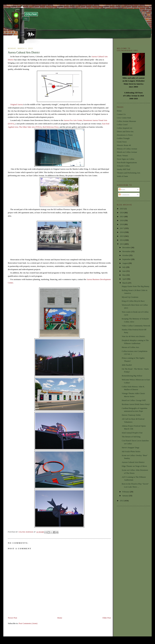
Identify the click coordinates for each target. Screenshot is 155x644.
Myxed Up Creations (130, 297)
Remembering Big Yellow (132, 376)
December (127, 247)
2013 (122, 244)
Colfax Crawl (122, 125)
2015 (122, 236)
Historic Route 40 (124, 145)
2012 (122, 501)
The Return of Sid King (131, 437)
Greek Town (122, 142)
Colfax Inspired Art (124, 128)
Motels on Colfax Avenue (127, 152)
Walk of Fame (122, 176)
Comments (124, 195)
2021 (122, 216)
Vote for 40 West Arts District (133, 336)
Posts (122, 190)
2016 (122, 232)
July (124, 267)
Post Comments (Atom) (28, 623)
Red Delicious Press (51, 127)
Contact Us (121, 114)
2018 (122, 224)
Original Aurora (17, 104)
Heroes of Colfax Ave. (130, 347)
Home (60, 618)
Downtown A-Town (125, 135)
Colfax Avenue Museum (126, 121)
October (126, 255)
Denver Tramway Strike (131, 415)
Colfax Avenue (26, 532)
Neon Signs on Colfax (126, 159)
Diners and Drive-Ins (125, 131)
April (125, 279)
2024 (122, 213)
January (126, 496)
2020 (122, 220)
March (125, 283)
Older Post (107, 618)
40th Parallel (127, 365)
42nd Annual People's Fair (132, 433)
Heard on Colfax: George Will (134, 400)
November (127, 251)
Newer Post (12, 618)
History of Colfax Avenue (127, 149)
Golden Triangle (123, 138)
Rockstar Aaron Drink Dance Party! (136, 404)
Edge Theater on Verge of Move (134, 466)
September (127, 259)
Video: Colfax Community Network (136, 326)
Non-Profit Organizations (127, 162)
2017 (122, 228)
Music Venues (122, 156)
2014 (122, 240)
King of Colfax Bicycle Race (133, 301)
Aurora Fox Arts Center (73, 120)
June (124, 271)
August (125, 263)
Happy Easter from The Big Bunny (135, 286)
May (124, 275)
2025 (122, 209)
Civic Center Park (124, 118)
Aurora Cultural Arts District (133, 462)
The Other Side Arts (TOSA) (30, 127)
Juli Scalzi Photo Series (131, 451)
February (126, 492)
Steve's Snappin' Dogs (130, 448)
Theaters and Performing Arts (129, 173)
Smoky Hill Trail (124, 169)
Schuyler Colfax (123, 166)
